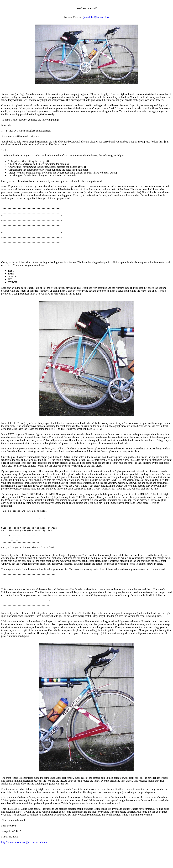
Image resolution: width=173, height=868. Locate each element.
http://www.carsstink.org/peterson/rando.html (25, 864)
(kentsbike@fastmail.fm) (96, 17)
